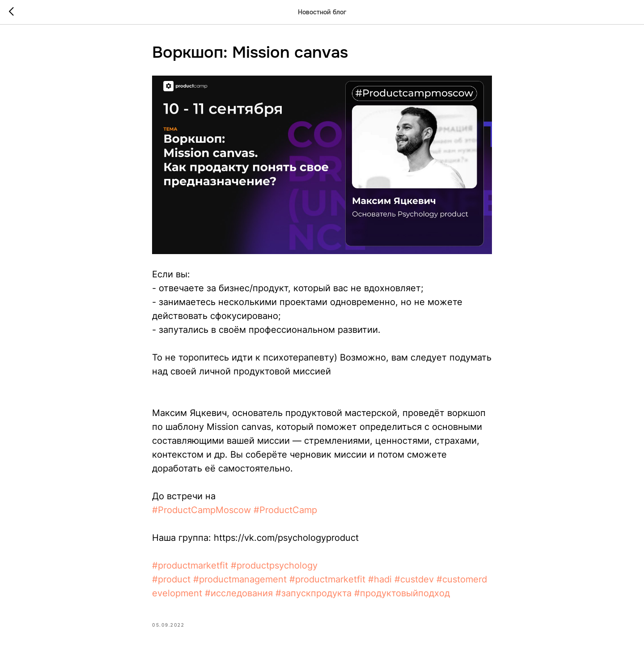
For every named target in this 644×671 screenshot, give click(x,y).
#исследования (239, 593)
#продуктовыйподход (402, 593)
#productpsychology (274, 565)
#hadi (380, 579)
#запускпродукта (314, 593)
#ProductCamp (285, 510)
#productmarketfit (190, 565)
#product (171, 579)
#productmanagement (240, 579)
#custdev (414, 579)
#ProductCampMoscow (201, 510)
